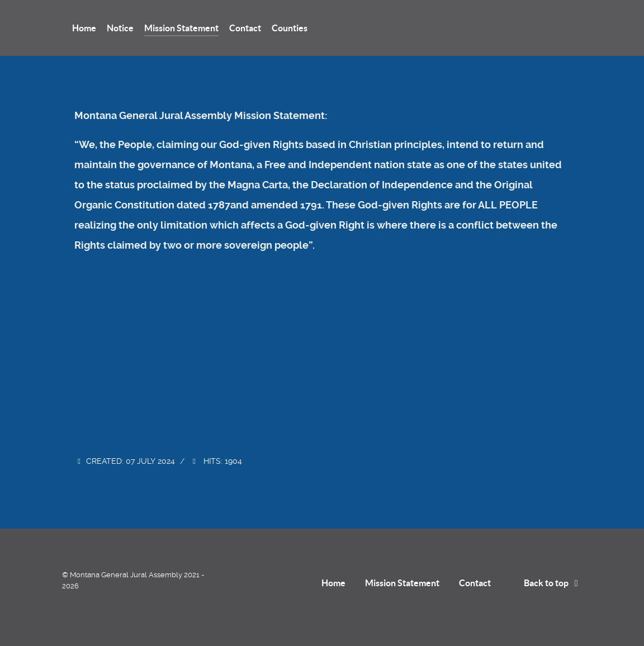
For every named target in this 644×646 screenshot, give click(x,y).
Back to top (553, 583)
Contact (475, 583)
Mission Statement (402, 583)
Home (333, 583)
